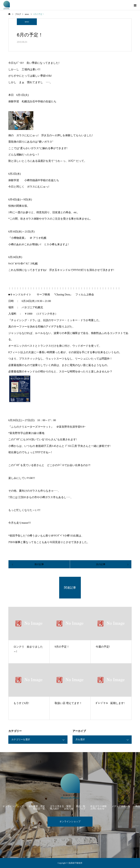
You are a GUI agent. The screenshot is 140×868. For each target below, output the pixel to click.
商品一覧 (81, 806)
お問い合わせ (97, 809)
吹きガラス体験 (98, 806)
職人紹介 (54, 809)
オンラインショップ (13, 806)
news (27, 22)
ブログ (82, 809)
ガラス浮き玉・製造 (60, 806)
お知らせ (69, 809)
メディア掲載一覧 (121, 806)
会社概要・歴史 (37, 806)
